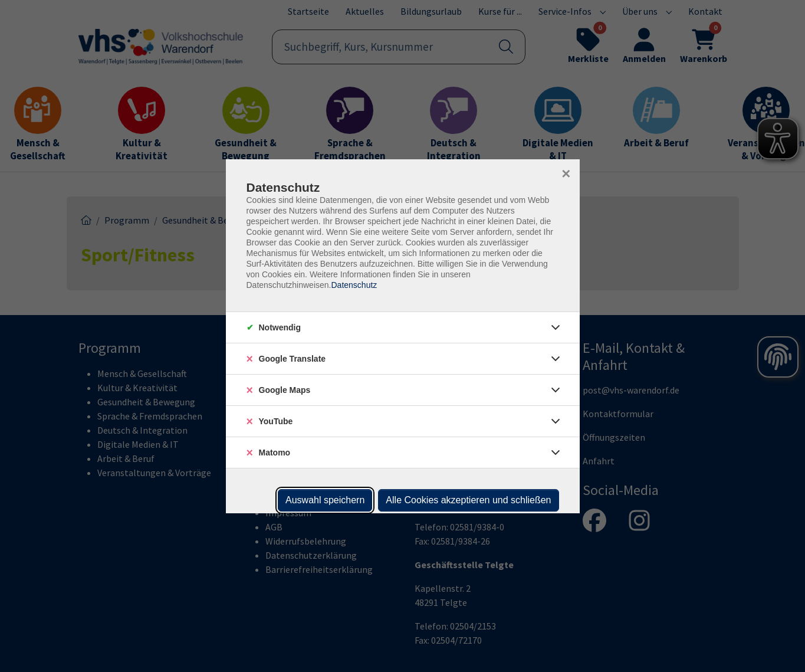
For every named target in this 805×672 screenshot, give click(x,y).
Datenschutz (354, 285)
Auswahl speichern (325, 500)
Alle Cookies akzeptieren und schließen (468, 500)
